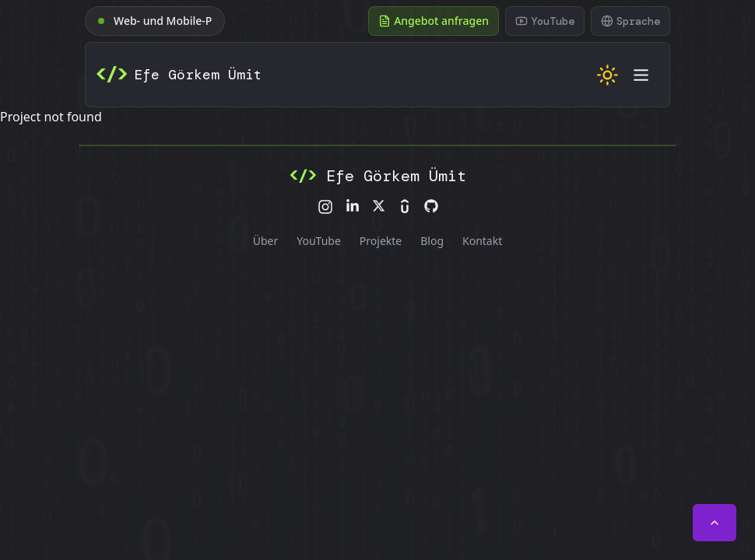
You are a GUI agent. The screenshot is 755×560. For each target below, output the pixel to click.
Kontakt (482, 241)
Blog (432, 241)
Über (266, 241)
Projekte (381, 241)
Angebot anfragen (434, 21)
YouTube (319, 241)
